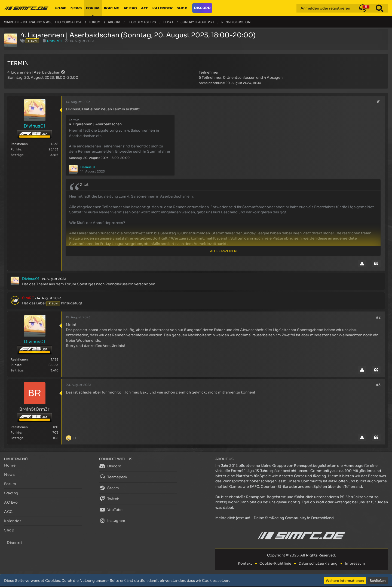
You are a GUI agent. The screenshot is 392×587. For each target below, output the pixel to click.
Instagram (112, 521)
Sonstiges (86, 284)
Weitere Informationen (345, 581)
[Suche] (379, 8)
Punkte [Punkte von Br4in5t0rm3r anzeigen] (16, 432)
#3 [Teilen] (378, 385)
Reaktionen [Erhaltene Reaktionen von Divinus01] (19, 144)
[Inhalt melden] (362, 264)
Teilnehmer (209, 72)
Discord (110, 466)
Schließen (378, 581)
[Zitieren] (376, 264)
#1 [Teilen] (379, 102)
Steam (109, 488)
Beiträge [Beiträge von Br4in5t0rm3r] (17, 438)
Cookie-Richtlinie (275, 563)
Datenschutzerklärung (318, 563)
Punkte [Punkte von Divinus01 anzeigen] (16, 149)
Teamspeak (113, 477)
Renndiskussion (119, 284)
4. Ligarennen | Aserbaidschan (34, 72)
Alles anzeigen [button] (223, 251)
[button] (363, 8)
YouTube (111, 510)
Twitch (109, 499)
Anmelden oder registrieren (325, 8)
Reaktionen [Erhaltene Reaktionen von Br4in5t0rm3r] (19, 427)
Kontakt (245, 563)
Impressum (355, 563)
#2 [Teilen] (378, 317)
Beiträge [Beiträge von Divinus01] (17, 155)
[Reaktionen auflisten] (72, 437)
